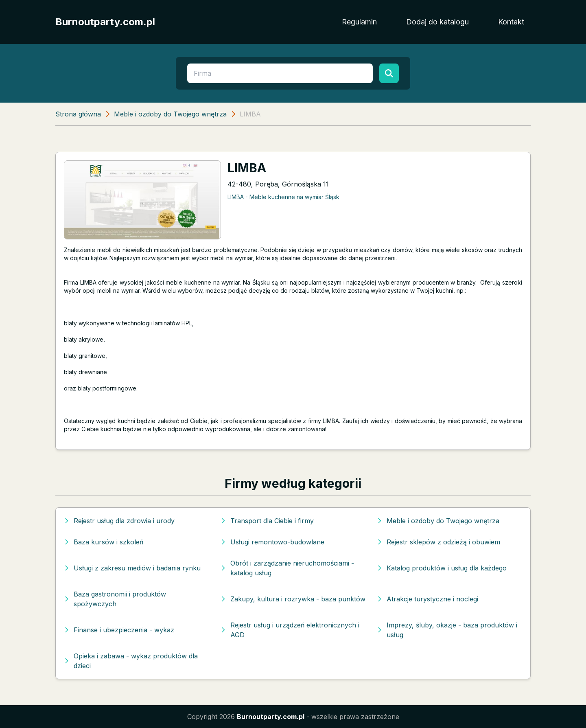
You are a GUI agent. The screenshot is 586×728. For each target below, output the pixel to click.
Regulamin (359, 22)
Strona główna (78, 114)
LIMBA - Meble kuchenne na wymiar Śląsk (283, 197)
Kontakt (511, 22)
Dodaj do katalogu (437, 22)
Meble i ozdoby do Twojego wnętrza (170, 114)
